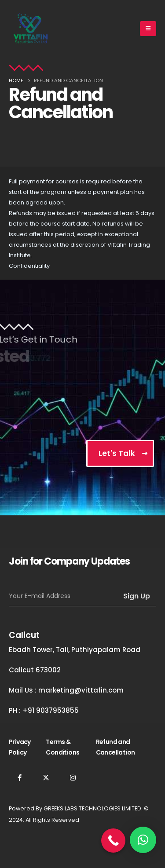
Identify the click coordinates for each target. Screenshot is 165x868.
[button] (143, 840)
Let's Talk (117, 453)
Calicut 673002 (35, 670)
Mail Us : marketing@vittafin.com (66, 690)
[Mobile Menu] (148, 29)
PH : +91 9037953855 (44, 710)
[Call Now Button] (113, 841)
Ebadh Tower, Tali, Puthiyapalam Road (75, 650)
